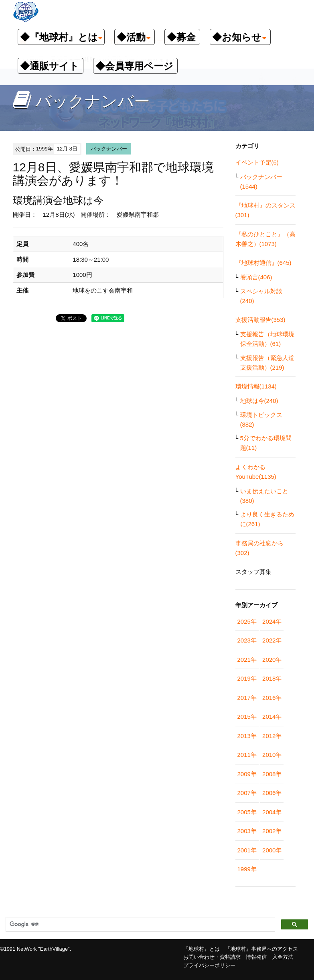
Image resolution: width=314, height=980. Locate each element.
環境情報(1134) (256, 386)
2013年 (247, 736)
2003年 (247, 831)
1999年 (247, 869)
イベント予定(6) (257, 162)
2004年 (272, 812)
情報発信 (256, 957)
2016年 (272, 698)
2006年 (272, 793)
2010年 (272, 755)
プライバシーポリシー (209, 965)
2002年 (272, 831)
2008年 (272, 774)
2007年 (247, 793)
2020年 (272, 660)
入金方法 (283, 957)
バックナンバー (109, 149)
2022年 (272, 640)
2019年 (247, 678)
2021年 (247, 660)
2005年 (247, 812)
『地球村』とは (202, 949)
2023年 (247, 640)
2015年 (247, 717)
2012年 (272, 736)
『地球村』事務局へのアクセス (261, 949)
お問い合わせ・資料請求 (212, 957)
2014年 (272, 717)
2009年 (247, 774)
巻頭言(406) (256, 277)
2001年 (247, 850)
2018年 (272, 678)
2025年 (247, 621)
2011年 (247, 755)
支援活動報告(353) (260, 320)
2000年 (272, 850)
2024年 (272, 621)
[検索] (140, 925)
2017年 (247, 698)
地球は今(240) (259, 401)
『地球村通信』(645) (263, 263)
